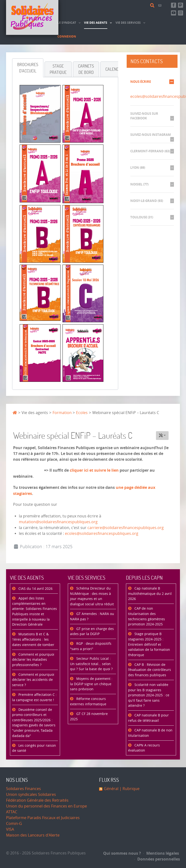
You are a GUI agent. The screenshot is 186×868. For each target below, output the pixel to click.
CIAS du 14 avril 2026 (35, 589)
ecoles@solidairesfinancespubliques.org (102, 534)
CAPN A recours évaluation (144, 748)
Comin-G (14, 824)
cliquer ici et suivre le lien (94, 470)
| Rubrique (129, 789)
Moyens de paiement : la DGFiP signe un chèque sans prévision (91, 684)
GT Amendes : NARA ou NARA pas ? (92, 617)
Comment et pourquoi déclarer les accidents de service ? (33, 680)
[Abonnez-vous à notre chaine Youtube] (174, 13)
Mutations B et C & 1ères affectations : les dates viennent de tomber (33, 639)
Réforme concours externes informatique (88, 702)
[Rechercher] (153, 6)
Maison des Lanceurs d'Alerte (33, 835)
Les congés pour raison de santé (34, 748)
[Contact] (161, 5)
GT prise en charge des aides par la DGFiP (92, 632)
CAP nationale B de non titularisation (150, 733)
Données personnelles (157, 859)
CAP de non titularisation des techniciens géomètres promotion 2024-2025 (147, 616)
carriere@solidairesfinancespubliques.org (126, 528)
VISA (10, 829)
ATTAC (12, 812)
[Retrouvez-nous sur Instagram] (181, 13)
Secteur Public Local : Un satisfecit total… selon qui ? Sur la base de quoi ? (91, 664)
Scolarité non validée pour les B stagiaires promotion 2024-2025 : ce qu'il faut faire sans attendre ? (149, 695)
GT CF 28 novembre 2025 (89, 717)
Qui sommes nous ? (122, 853)
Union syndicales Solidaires (31, 795)
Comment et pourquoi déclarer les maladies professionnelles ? (33, 660)
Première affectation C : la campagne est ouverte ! (34, 697)
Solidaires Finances (23, 789)
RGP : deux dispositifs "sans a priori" (91, 646)
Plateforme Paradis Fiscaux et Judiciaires (43, 818)
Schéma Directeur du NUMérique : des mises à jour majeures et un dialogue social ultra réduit (92, 596)
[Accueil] (32, 17)
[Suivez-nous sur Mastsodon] (181, 5)
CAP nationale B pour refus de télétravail (148, 718)
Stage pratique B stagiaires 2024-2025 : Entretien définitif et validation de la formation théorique (149, 644)
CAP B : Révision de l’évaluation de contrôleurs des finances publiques (150, 670)
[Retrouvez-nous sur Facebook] (174, 5)
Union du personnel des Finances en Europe (46, 806)
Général (111, 789)
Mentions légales (161, 853)
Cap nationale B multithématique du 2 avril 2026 (150, 594)
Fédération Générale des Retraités (37, 800)
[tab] (28, 68)
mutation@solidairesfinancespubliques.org (58, 522)
